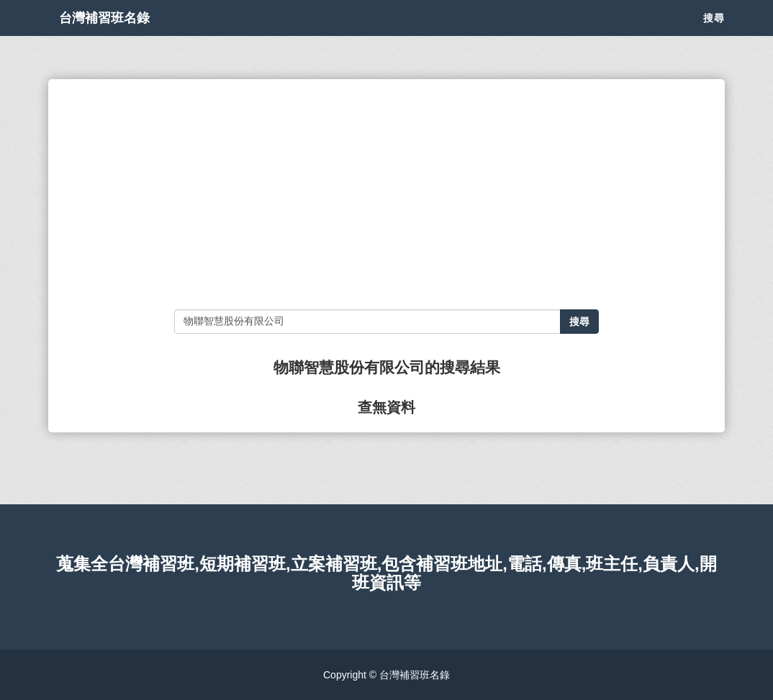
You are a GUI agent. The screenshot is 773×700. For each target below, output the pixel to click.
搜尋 (714, 36)
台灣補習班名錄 (119, 36)
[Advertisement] (386, 194)
